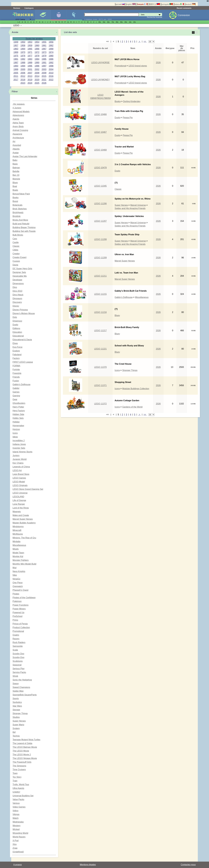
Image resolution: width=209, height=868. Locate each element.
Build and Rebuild (21, 224)
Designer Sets (19, 272)
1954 (37, 42)
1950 (23, 42)
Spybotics (17, 702)
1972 (37, 52)
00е (126, 22)
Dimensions (18, 284)
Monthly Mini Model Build (24, 564)
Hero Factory (19, 411)
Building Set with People (24, 231)
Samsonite (18, 646)
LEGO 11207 (100, 221)
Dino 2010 (17, 291)
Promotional (18, 631)
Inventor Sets (19, 448)
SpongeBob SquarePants (25, 695)
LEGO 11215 (100, 294)
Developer (17, 280)
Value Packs (18, 799)
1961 (44, 45)
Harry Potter (18, 407)
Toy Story (17, 777)
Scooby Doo (18, 654)
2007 (30, 73)
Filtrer (15, 92)
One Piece (18, 583)
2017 (16, 80)
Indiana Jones (19, 444)
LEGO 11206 (100, 204)
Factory (16, 358)
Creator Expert (19, 257)
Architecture (18, 138)
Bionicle (16, 179)
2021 (44, 80)
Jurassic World (20, 459)
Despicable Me (20, 276)
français (142, 4)
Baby (15, 160)
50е (104, 22)
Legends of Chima (21, 467)
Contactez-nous (188, 865)
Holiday (16, 422)
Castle (16, 242)
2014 (37, 76)
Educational (18, 336)
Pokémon (17, 601)
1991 (44, 63)
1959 (30, 45)
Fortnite (16, 370)
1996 (37, 66)
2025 (37, 83)
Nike (15, 575)
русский (120, 4)
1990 (37, 63)
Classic (16, 246)
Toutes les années (34, 39)
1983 (30, 59)
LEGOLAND (18, 497)
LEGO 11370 (100, 367)
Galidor (16, 388)
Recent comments (184, 8)
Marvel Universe (138, 205)
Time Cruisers (19, 770)
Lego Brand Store (21, 474)
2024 (30, 83)
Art (14, 141)
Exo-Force (17, 347)
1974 (51, 52)
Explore (16, 351)
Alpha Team (18, 123)
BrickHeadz (18, 212)
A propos (18, 865)
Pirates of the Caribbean (24, 598)
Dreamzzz (17, 321)
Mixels (16, 549)
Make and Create (21, 515)
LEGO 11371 (100, 385)
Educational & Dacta (22, 340)
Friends (16, 377)
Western (16, 826)
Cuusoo (16, 261)
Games (16, 392)
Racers (16, 639)
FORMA (16, 366)
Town (15, 773)
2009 (44, 73)
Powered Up (18, 613)
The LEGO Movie (21, 751)
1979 (44, 56)
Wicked (16, 829)
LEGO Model (19, 482)
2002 (37, 69)
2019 (30, 80)
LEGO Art (17, 470)
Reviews (17, 8)
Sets (43, 15)
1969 (16, 52)
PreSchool (17, 616)
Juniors (16, 455)
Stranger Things (20, 713)
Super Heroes (19, 721)
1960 (37, 45)
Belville (16, 171)
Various (16, 803)
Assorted (17, 145)
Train (15, 781)
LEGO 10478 (100, 168)
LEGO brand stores (138, 66)
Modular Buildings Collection (136, 389)
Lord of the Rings (21, 508)
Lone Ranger (19, 504)
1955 (44, 42)
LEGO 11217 (100, 331)
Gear (15, 399)
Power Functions (20, 605)
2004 (51, 69)
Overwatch (18, 586)
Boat (15, 186)
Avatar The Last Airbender (25, 156)
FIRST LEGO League (23, 362)
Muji (14, 568)
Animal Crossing (20, 130)
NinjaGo (16, 579)
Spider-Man (18, 691)
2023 (23, 83)
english (131, 4)
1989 (30, 63)
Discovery (17, 302)
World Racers (19, 837)
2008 (37, 73)
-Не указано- (19, 104)
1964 (23, 49)
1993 (16, 66)
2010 (51, 73)
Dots (15, 317)
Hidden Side (18, 414)
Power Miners (19, 609)
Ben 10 (16, 175)
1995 (30, 66)
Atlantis (16, 149)
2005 (16, 73)
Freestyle (17, 373)
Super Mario (18, 725)
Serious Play (19, 669)
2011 (16, 76)
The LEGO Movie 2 (22, 755)
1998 (51, 66)
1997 (44, 66)
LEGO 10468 (100, 150)
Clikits (15, 250)
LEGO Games (19, 478)
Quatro (16, 635)
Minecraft (17, 530)
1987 (16, 63)
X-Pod (15, 841)
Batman (16, 168)
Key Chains (18, 463)
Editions (16, 328)
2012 (23, 76)
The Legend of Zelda (22, 743)
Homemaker (18, 426)
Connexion (184, 15)
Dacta (15, 265)
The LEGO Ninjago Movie (25, 758)
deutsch (190, 4)
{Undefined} (18, 852)
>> (145, 41)
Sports (16, 698)
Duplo (15, 325)
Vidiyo (15, 811)
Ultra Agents (18, 788)
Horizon (16, 429)
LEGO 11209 (100, 258)
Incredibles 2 (19, 441)
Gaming (16, 396)
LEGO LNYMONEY (100, 80)
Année (15, 32)
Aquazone (17, 134)
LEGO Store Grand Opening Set (28, 489)
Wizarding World (20, 833)
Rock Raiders (19, 642)
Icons (15, 433)
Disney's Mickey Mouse (24, 313)
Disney (16, 306)
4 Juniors (17, 108)
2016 (51, 76)
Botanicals (17, 205)
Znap (15, 848)
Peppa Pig (128, 118)
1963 (16, 49)
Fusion (16, 381)
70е (113, 22)
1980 (51, 56)
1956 (51, 42)
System (16, 728)
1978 (37, 56)
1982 (23, 59)
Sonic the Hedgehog (22, 680)
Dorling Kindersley (132, 101)
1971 (30, 52)
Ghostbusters (19, 403)
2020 (37, 80)
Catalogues (29, 8)
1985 (44, 59)
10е (130, 22)
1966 (37, 49)
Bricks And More (20, 220)
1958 (23, 45)
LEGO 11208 (100, 239)
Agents (16, 119)
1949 (16, 42)
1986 (51, 59)
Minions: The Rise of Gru (24, 538)
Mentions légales (88, 865)
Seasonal (17, 665)
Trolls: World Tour (21, 784)
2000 (23, 69)
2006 (23, 73)
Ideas (15, 437)
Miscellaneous (19, 545)
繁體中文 (154, 4)
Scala (15, 650)
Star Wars (17, 706)
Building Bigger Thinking (24, 227)
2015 (44, 76)
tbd (14, 732)
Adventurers (18, 115)
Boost (15, 201)
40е (100, 22)
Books (15, 198)
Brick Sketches (20, 209)
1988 (23, 63)
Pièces (74, 15)
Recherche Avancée (154, 17)
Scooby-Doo (18, 657)
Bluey (15, 183)
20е (135, 22)
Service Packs (19, 672)
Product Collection (21, 627)
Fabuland (17, 355)
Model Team (18, 553)
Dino (15, 287)
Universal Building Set (23, 796)
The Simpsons (19, 766)
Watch (16, 818)
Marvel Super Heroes (23, 519)
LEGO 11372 (100, 404)
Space (16, 684)
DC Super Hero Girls (22, 269)
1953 (30, 42)
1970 (23, 52)
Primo (15, 620)
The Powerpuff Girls (22, 762)
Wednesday (18, 822)
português (167, 4)
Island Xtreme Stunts (22, 452)
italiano (179, 4)
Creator (16, 254)
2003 (44, 69)
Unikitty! (16, 792)
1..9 (19, 22)
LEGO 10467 (100, 132)
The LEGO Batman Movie (25, 747)
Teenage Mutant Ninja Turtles (26, 740)
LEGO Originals (20, 485)
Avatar (16, 153)
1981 (16, 59)
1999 (16, 69)
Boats (15, 190)
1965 (30, 49)
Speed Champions (21, 687)
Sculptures (18, 661)
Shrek (15, 676)
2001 (30, 69)
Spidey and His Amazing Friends (130, 208)
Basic (15, 164)
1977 (30, 56)
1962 (51, 45)
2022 (51, 80)
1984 (37, 59)
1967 (44, 49)
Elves (15, 343)
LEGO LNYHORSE (100, 63)
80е (117, 22)
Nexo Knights (19, 571)
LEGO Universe (20, 493)
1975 (16, 56)
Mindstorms (18, 527)
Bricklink (17, 216)
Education (17, 332)
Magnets (17, 512)
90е (121, 22)
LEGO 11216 (100, 312)
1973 (44, 52)
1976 (23, 56)
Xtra (14, 844)
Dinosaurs (17, 298)
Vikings (16, 814)
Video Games (19, 807)
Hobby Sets (18, 418)
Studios (16, 717)
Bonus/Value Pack (21, 194)
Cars (15, 239)
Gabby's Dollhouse (21, 384)
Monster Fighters (21, 560)
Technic (16, 736)
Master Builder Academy (24, 523)
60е (108, 22)
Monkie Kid (18, 556)
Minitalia (16, 541)
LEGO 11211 (100, 276)
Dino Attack (18, 295)
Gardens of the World (132, 407)
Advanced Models (21, 112)
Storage (16, 710)
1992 (51, 63)
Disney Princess (20, 310)
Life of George (19, 500)
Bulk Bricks (18, 235)
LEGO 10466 (100, 114)
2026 (44, 83)
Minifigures (59, 15)
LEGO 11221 (100, 349)
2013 (30, 76)
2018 (23, 80)
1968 (51, 49)
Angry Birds (18, 127)
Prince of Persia (20, 624)
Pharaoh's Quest (20, 590)
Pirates (16, 594)
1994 (23, 66)
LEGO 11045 (100, 186)
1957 (16, 45)
